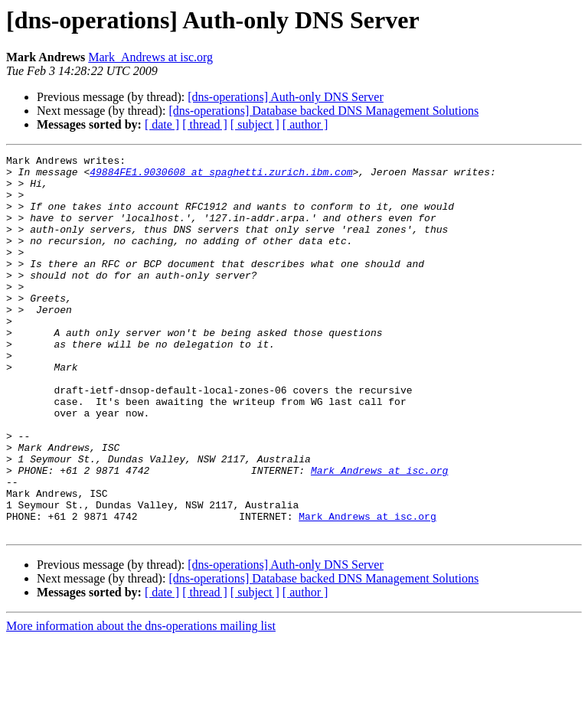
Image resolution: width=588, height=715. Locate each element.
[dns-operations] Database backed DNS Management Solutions (323, 111)
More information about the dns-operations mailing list (141, 702)
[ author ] (305, 124)
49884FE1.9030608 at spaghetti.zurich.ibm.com (221, 176)
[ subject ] (255, 124)
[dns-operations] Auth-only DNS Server (286, 97)
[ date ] (162, 124)
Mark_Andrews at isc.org (150, 57)
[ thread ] (205, 124)
